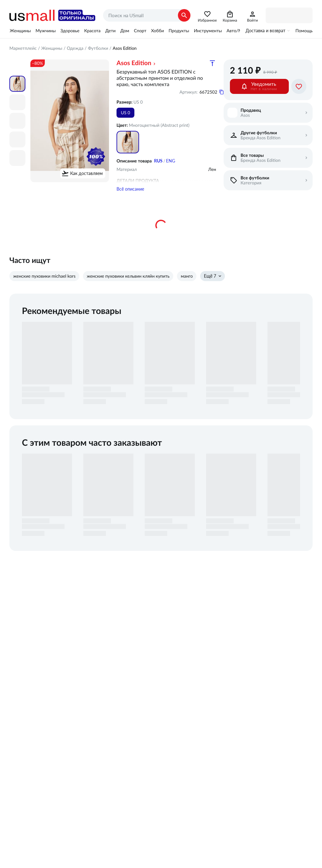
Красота (92, 31)
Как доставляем (86, 173)
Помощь (304, 31)
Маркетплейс (23, 48)
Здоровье (70, 31)
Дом (125, 31)
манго (187, 287)
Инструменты (208, 31)
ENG (171, 161)
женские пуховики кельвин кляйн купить (128, 287)
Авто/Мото (238, 31)
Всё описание (130, 200)
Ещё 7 (210, 287)
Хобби (157, 31)
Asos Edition (134, 63)
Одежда (75, 48)
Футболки (98, 48)
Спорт (140, 31)
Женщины (20, 31)
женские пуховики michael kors (44, 287)
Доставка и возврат (265, 31)
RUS (158, 161)
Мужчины (45, 31)
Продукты (179, 31)
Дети (110, 31)
